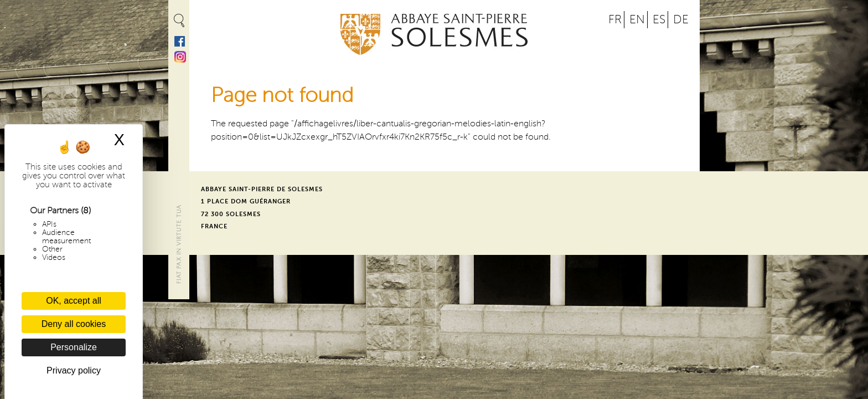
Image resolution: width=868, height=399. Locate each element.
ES (659, 20)
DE (681, 20)
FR (615, 20)
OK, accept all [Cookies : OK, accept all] (74, 301)
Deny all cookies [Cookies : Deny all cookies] (74, 324)
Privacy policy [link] (74, 370)
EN (637, 20)
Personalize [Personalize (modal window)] (74, 347)
